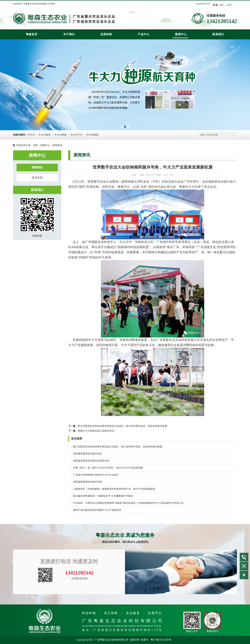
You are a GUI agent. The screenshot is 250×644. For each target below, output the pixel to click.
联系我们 (218, 34)
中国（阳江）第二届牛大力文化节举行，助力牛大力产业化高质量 (108, 468)
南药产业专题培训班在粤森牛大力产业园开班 (97, 510)
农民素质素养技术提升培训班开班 (91, 461)
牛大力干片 (76, 135)
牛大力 (31, 135)
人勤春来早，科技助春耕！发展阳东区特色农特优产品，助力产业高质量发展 (114, 489)
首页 (35, 145)
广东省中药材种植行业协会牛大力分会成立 (96, 475)
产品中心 (144, 34)
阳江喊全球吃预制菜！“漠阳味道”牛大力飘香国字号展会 (103, 496)
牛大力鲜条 (92, 135)
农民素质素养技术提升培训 (87, 454)
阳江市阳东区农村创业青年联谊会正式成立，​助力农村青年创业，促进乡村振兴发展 (118, 426)
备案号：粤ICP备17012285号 (156, 640)
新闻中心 (181, 34)
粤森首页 (32, 34)
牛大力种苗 (61, 135)
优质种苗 (106, 34)
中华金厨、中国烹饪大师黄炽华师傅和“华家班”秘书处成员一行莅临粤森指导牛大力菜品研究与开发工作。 (129, 503)
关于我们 (69, 34)
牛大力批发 (45, 135)
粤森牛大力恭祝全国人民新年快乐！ (92, 431)
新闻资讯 (58, 145)
